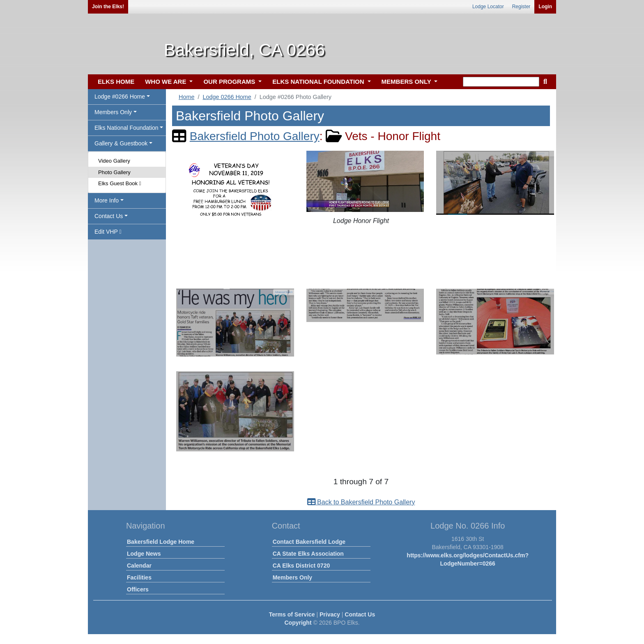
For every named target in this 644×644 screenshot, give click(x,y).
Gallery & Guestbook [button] (121, 143)
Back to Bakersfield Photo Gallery (361, 502)
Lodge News (144, 554)
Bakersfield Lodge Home (161, 542)
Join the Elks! (108, 7)
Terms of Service (292, 614)
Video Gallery (114, 161)
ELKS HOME (116, 82)
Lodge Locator (488, 7)
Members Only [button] (113, 112)
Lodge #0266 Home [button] (120, 97)
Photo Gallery (114, 172)
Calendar (139, 566)
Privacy (330, 614)
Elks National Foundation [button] (126, 128)
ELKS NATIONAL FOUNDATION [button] (319, 82)
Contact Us (360, 614)
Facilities (139, 577)
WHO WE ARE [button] (166, 82)
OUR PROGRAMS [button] (230, 82)
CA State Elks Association (308, 554)
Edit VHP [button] (108, 232)
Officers (138, 589)
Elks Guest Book (120, 183)
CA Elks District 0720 (301, 566)
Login (545, 7)
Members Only (292, 577)
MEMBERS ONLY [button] (407, 82)
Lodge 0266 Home (227, 97)
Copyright (298, 623)
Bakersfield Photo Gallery (255, 136)
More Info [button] (107, 200)
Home (186, 97)
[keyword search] (501, 82)
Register (521, 7)
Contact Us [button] (109, 216)
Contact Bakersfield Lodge (309, 542)
